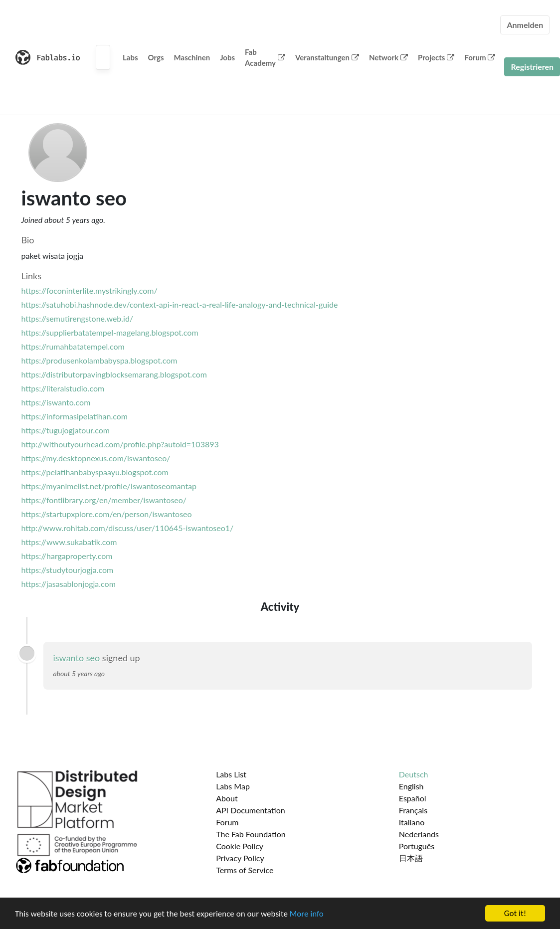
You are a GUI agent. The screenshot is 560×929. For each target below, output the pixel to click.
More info (307, 914)
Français (413, 810)
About (227, 798)
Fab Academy (265, 58)
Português (417, 846)
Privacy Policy (240, 858)
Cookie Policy (240, 846)
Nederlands (419, 834)
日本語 (411, 858)
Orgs (156, 57)
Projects (436, 57)
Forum (480, 57)
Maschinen (192, 57)
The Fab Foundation (251, 834)
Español (413, 798)
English (411, 786)
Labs (130, 57)
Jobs (227, 57)
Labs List (231, 774)
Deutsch (414, 774)
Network (388, 57)
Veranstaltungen (327, 57)
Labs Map (233, 786)
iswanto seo (77, 658)
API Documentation (251, 810)
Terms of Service (245, 870)
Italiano (412, 822)
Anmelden (525, 25)
